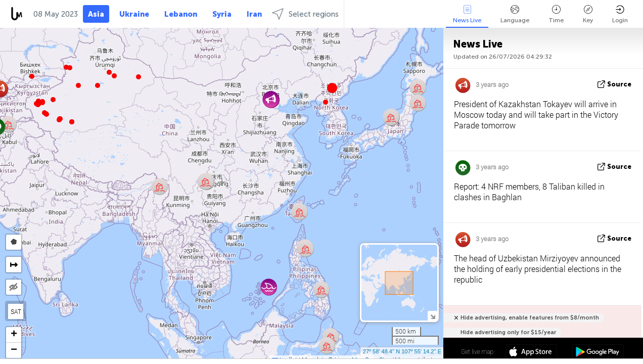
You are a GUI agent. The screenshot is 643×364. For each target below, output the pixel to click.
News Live (467, 14)
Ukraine (134, 14)
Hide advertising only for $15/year (508, 332)
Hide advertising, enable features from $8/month (530, 318)
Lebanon (181, 14)
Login (620, 14)
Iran (254, 14)
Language (515, 14)
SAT (16, 311)
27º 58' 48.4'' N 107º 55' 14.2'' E (402, 351)
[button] (59, 120)
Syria (222, 14)
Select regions (305, 14)
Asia (96, 14)
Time (556, 14)
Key (588, 14)
